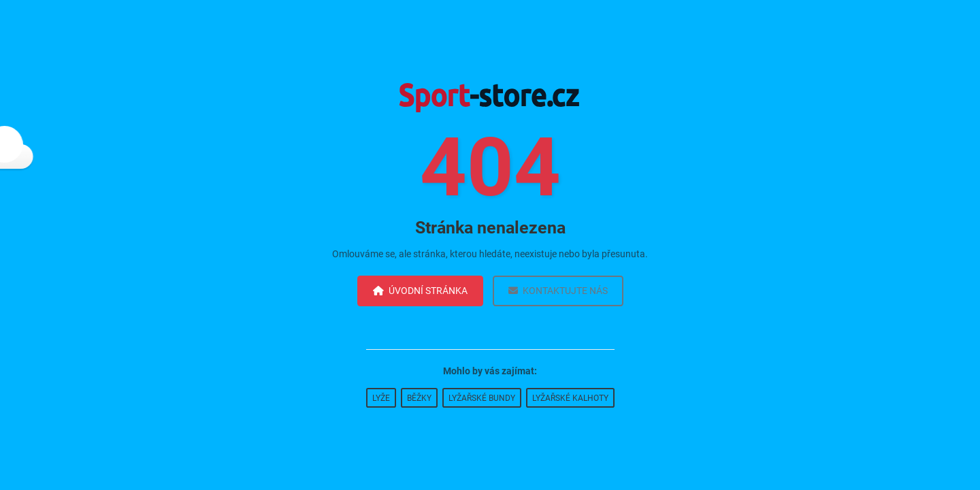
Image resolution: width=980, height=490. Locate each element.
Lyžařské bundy (482, 398)
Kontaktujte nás (558, 291)
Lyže (381, 398)
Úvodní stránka (420, 291)
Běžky (419, 398)
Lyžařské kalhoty (570, 398)
